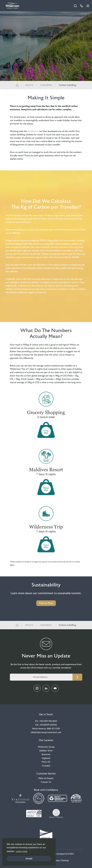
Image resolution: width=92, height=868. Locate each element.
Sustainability (46, 85)
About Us (29, 85)
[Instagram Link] (37, 688)
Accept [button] (29, 859)
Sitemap (65, 861)
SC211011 (70, 854)
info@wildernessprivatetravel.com (46, 732)
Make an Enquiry (46, 778)
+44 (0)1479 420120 (48, 725)
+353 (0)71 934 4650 (48, 721)
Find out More (46, 603)
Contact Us (46, 782)
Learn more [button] (22, 851)
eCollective (33, 131)
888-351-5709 (53, 729)
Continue (77, 677)
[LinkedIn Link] (46, 688)
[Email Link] (55, 688)
